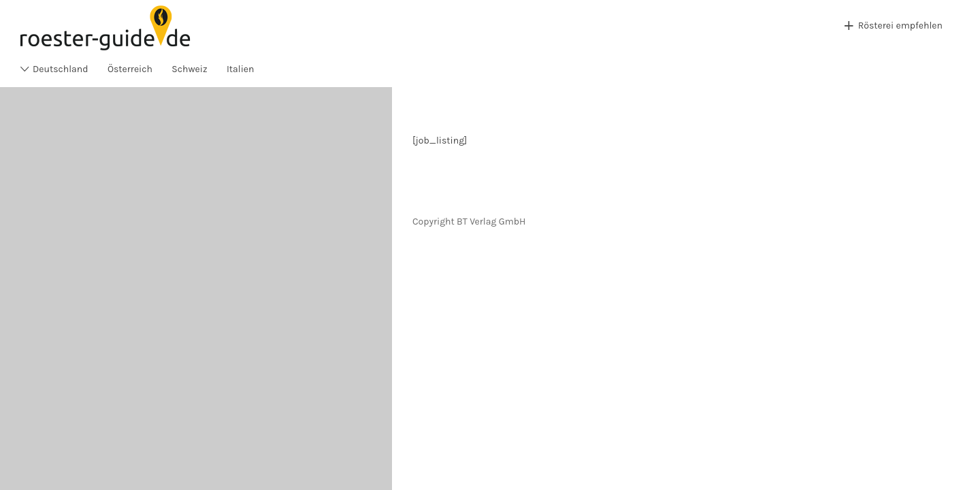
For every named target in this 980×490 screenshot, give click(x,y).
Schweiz (189, 69)
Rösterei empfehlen (900, 26)
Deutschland (61, 69)
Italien (241, 69)
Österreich (130, 69)
